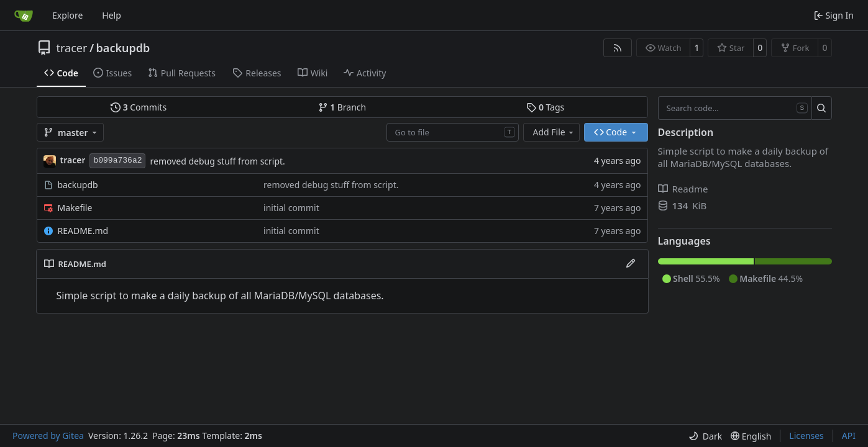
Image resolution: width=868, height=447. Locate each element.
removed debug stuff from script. (217, 161)
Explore (67, 15)
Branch (342, 107)
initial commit (291, 208)
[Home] (24, 16)
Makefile (75, 208)
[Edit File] (631, 264)
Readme (683, 189)
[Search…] (822, 108)
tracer (72, 48)
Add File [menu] (554, 132)
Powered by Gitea (48, 436)
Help (112, 15)
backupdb (123, 48)
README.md (83, 231)
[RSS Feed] (618, 48)
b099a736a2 (117, 160)
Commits (139, 107)
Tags (545, 107)
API (849, 436)
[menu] (705, 436)
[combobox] (453, 132)
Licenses (806, 436)
